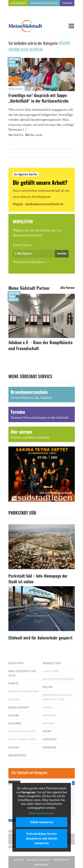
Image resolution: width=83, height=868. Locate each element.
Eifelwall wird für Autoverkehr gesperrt (40, 638)
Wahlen (48, 723)
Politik (48, 687)
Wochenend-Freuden (28, 262)
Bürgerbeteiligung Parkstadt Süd (57, 697)
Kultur (14, 748)
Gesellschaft (16, 89)
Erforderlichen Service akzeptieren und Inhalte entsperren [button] (41, 838)
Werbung (50, 748)
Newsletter (52, 663)
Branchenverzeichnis (44, 3)
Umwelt (48, 708)
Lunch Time (21, 245)
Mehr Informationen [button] (42, 813)
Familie (14, 683)
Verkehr (49, 715)
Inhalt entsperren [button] (41, 822)
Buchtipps (16, 663)
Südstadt (50, 739)
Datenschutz (62, 860)
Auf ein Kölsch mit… (23, 731)
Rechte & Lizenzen (39, 860)
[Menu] (71, 26)
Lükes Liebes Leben (22, 739)
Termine (67, 3)
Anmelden (62, 254)
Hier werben (18, 3)
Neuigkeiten (17, 755)
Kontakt (19, 860)
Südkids (14, 700)
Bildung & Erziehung (24, 691)
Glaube (14, 715)
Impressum (41, 865)
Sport (47, 731)
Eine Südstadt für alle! (22, 673)
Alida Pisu (18, 135)
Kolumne (15, 723)
